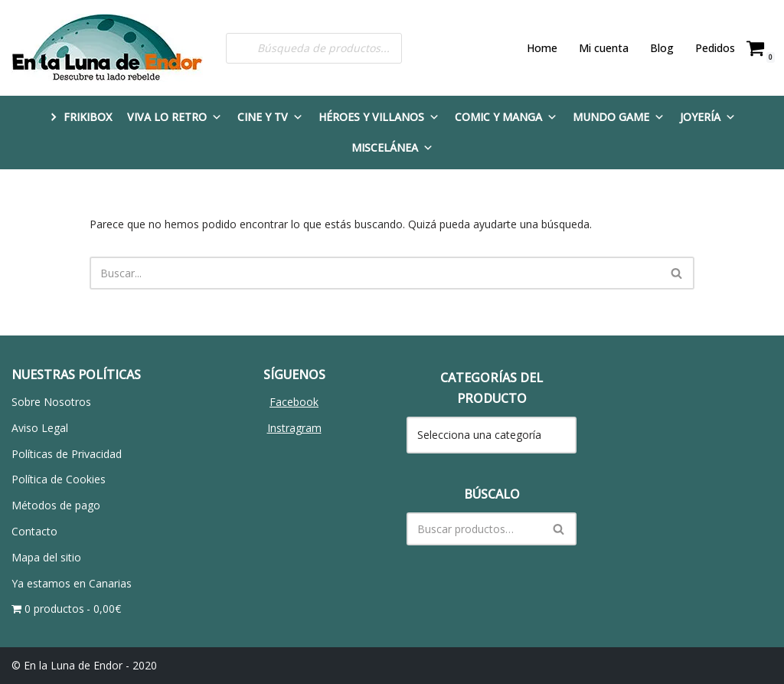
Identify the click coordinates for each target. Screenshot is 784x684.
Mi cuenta (604, 48)
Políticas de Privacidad (67, 454)
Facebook (294, 402)
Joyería (708, 117)
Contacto (34, 531)
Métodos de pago (56, 505)
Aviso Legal (40, 428)
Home (542, 48)
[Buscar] (374, 273)
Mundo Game (619, 117)
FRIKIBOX (88, 117)
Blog (662, 48)
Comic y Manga (506, 117)
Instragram (294, 428)
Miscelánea (392, 147)
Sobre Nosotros (51, 402)
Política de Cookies (59, 479)
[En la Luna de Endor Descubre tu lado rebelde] (107, 48)
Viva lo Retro (175, 117)
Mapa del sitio (46, 557)
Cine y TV (270, 117)
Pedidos (715, 48)
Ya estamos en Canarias (72, 583)
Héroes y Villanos (379, 117)
